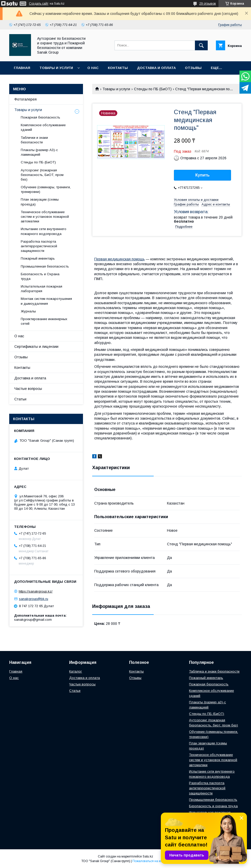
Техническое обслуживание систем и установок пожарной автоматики (45, 217)
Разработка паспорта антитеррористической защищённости (207, 788)
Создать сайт (39, 4)
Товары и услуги (56, 68)
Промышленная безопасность (45, 266)
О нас (93, 68)
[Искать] (201, 45)
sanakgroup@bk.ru (34, 599)
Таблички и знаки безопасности (34, 140)
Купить (203, 175)
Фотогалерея (25, 99)
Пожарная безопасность (40, 117)
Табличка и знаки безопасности (214, 671)
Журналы (28, 311)
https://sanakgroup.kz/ (36, 591)
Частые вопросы (28, 389)
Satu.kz (148, 856)
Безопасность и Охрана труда (40, 276)
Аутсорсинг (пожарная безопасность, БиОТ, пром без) (42, 175)
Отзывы (193, 68)
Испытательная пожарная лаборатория (41, 289)
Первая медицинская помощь (119, 259)
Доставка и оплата (156, 68)
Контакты (118, 68)
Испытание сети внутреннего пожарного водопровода (44, 231)
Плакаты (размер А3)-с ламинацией (39, 152)
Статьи (20, 399)
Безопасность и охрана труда (213, 806)
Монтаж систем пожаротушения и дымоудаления (46, 301)
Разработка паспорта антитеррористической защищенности (39, 246)
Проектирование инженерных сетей (44, 321)
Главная (22, 68)
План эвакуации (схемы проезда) (40, 202)
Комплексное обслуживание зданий (43, 127)
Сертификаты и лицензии (36, 347)
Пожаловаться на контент (151, 861)
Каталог (76, 671)
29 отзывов (208, 4)
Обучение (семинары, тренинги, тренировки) (46, 189)
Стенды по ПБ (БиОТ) (153, 89)
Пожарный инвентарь (38, 258)
